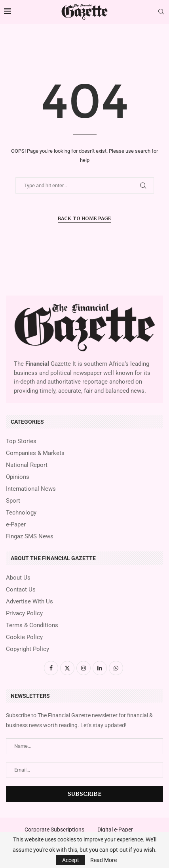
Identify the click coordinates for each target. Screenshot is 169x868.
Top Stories (21, 441)
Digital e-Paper (115, 830)
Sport (13, 501)
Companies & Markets (35, 453)
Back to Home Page (84, 218)
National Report (27, 465)
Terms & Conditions (32, 625)
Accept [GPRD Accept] (71, 860)
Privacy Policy (24, 614)
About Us (18, 578)
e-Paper (16, 525)
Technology (21, 513)
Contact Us (21, 590)
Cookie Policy (24, 637)
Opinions (18, 477)
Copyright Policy (28, 649)
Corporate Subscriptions (54, 830)
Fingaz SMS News (30, 537)
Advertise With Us (29, 602)
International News (31, 489)
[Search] (161, 12)
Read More (103, 860)
